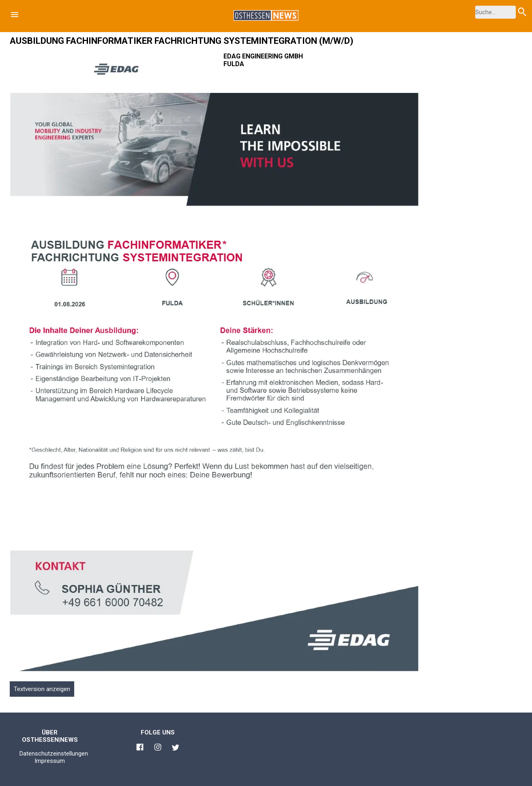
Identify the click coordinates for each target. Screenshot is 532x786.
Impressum (50, 761)
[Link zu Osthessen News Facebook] (140, 748)
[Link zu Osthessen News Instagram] (158, 748)
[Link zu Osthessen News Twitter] (176, 749)
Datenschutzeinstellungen (54, 754)
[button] (15, 15)
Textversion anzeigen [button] (42, 689)
